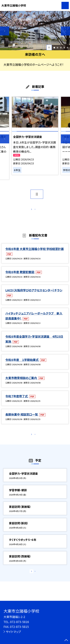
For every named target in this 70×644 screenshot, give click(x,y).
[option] (35, 31)
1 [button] (54, 47)
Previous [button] (5, 31)
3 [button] (61, 47)
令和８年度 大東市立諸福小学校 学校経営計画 (35, 253)
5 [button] (68, 47)
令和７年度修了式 (17, 400)
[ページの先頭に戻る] (66, 640)
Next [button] (65, 31)
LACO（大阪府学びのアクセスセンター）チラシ (34, 294)
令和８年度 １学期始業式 (22, 363)
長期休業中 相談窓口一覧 (22, 418)
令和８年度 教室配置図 (20, 276)
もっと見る (33, 210)
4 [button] (64, 47)
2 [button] (58, 47)
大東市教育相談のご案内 (21, 382)
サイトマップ (13, 632)
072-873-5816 (20, 622)
